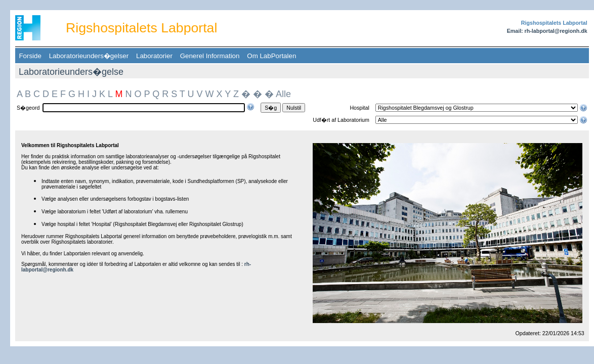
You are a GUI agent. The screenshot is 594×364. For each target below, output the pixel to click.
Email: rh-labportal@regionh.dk (547, 31)
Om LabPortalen (272, 56)
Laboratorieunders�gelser (89, 56)
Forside (30, 56)
